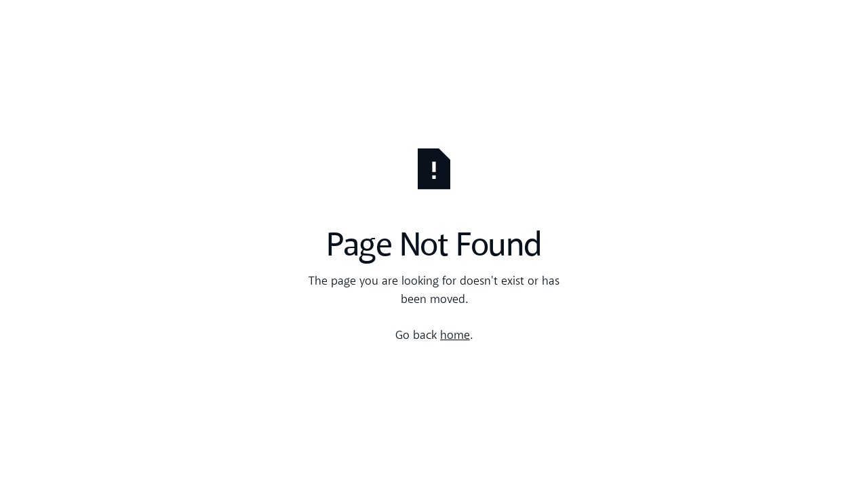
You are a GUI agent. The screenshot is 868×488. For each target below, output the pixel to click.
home (455, 336)
